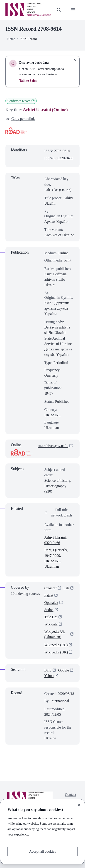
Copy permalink (20, 119)
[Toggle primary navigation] (73, 10)
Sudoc (49, 610)
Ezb (66, 588)
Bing (48, 670)
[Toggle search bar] (59, 10)
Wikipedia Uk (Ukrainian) (55, 634)
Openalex (51, 603)
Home (11, 39)
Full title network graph (58, 513)
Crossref (51, 588)
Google (64, 670)
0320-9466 (65, 158)
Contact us (71, 797)
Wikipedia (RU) (56, 645)
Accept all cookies (42, 851)
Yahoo (49, 676)
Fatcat (49, 595)
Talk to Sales (28, 81)
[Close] (79, 805)
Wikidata (51, 624)
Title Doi (51, 617)
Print (68, 260)
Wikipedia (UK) (56, 652)
